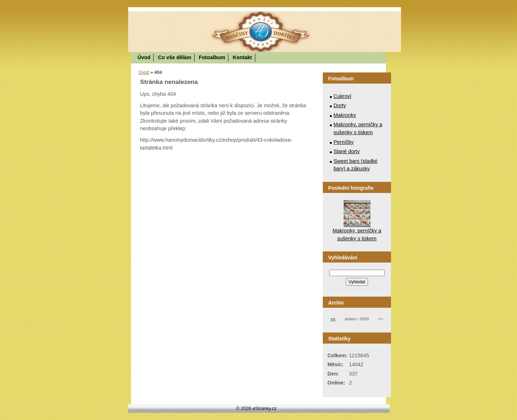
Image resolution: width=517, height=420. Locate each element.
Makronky (345, 115)
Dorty (340, 105)
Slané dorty (347, 151)
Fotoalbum (212, 57)
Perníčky (344, 142)
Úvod (144, 57)
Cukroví (343, 96)
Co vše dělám (175, 57)
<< (333, 319)
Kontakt (242, 57)
